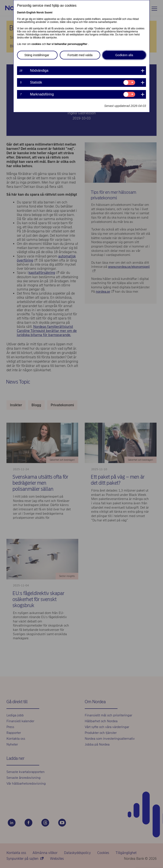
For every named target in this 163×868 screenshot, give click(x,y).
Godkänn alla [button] (124, 55)
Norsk (40, 13)
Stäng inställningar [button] (37, 55)
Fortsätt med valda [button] (80, 55)
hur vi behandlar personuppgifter (67, 44)
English (31, 13)
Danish (21, 13)
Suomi (48, 13)
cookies (37, 44)
